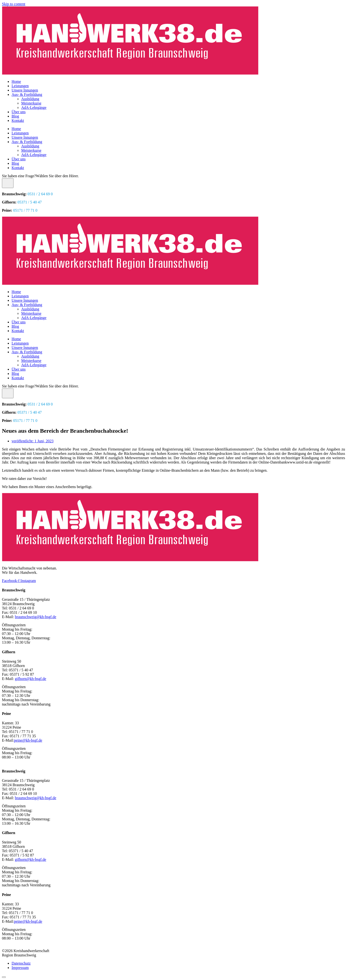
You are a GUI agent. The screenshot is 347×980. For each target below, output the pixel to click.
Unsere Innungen (25, 90)
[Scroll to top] (4, 977)
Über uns (19, 112)
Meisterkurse (31, 103)
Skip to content (14, 4)
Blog (15, 116)
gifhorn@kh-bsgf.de (31, 679)
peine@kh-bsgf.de (28, 740)
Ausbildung (30, 99)
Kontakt (18, 121)
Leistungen (20, 86)
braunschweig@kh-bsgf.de (36, 617)
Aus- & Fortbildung (27, 95)
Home (16, 82)
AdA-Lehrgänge (34, 108)
